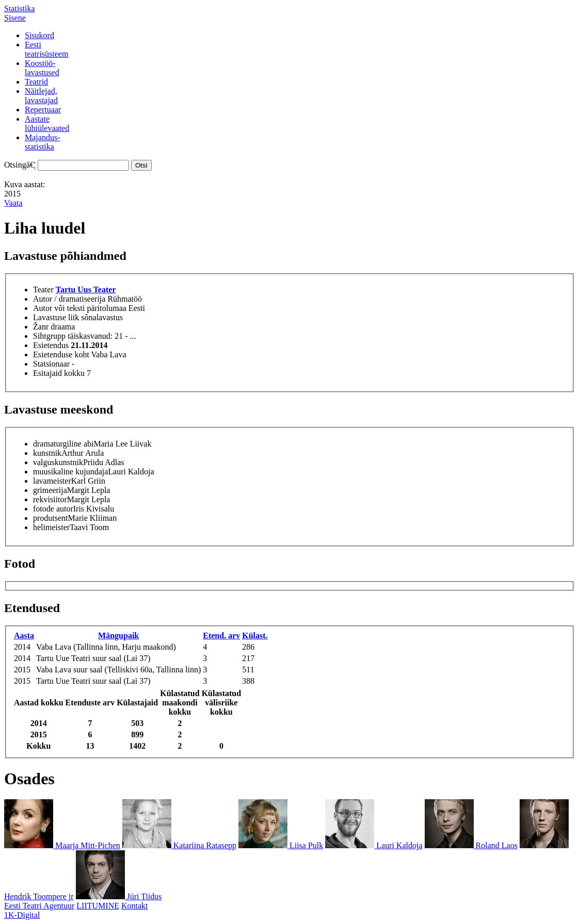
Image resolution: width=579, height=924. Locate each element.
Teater (43, 290)
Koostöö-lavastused (42, 68)
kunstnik (47, 453)
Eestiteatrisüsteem (46, 49)
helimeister (51, 527)
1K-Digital (22, 915)
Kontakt (135, 906)
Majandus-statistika (42, 142)
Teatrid (36, 82)
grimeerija (50, 490)
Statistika (20, 9)
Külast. (255, 636)
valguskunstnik (58, 462)
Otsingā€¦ (20, 165)
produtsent (51, 518)
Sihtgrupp (49, 336)
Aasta (24, 636)
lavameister (52, 481)
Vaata (13, 203)
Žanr (41, 327)
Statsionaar (51, 364)
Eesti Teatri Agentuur (39, 906)
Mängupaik (118, 636)
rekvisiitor (50, 499)
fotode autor (53, 509)
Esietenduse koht (61, 354)
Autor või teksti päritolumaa (80, 308)
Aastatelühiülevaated (47, 123)
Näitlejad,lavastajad (41, 96)
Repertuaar (43, 110)
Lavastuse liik (56, 317)
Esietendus (51, 345)
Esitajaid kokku (59, 373)
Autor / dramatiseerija (69, 299)
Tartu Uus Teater (86, 290)
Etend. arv (221, 636)
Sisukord (39, 35)
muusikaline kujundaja (70, 472)
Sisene (15, 18)
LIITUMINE (98, 906)
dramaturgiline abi (63, 444)
